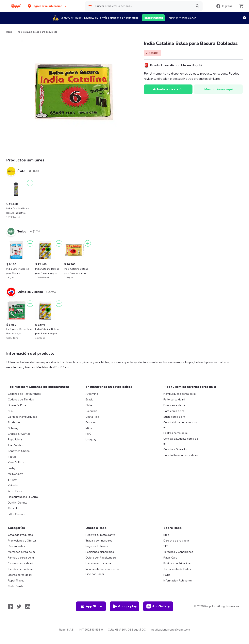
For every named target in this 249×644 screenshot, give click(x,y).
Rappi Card (170, 558)
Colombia (91, 411)
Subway (13, 428)
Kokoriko (13, 485)
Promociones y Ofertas (22, 541)
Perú (88, 434)
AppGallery (158, 606)
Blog (166, 535)
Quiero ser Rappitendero (101, 558)
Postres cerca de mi (176, 433)
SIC (166, 546)
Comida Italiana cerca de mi (181, 455)
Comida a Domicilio (175, 449)
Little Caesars (17, 514)
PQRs (167, 575)
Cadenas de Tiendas (21, 400)
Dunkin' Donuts (17, 503)
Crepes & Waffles (19, 434)
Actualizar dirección (168, 89)
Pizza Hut (14, 508)
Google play (125, 606)
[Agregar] (30, 183)
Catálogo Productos (20, 535)
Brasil (89, 400)
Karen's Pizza (16, 462)
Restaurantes (16, 546)
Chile (89, 405)
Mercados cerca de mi (22, 552)
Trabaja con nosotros (99, 541)
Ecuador (91, 423)
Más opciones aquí (218, 89)
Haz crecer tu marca (98, 563)
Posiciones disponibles (100, 552)
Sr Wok (13, 480)
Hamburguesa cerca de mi (180, 394)
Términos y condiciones (182, 18)
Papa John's (15, 440)
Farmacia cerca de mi (21, 558)
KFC (10, 411)
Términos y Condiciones (178, 552)
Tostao (12, 457)
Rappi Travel (16, 581)
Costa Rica (92, 417)
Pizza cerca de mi (174, 405)
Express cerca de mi (20, 563)
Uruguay (91, 440)
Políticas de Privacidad (177, 563)
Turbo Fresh (15, 586)
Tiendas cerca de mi (21, 569)
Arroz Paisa (15, 491)
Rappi (10, 32)
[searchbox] (143, 6)
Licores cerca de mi (20, 575)
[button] (48, 6)
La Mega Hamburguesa (22, 417)
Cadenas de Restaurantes (24, 394)
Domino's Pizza (17, 405)
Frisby (12, 468)
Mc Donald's (16, 474)
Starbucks (14, 423)
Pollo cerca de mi (174, 400)
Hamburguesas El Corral (23, 497)
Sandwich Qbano (19, 451)
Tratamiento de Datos (177, 569)
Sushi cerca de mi (174, 417)
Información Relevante (178, 581)
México (90, 428)
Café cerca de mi (174, 411)
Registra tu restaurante (100, 535)
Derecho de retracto (176, 541)
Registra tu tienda (97, 546)
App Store (91, 606)
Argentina (92, 394)
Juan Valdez (15, 445)
